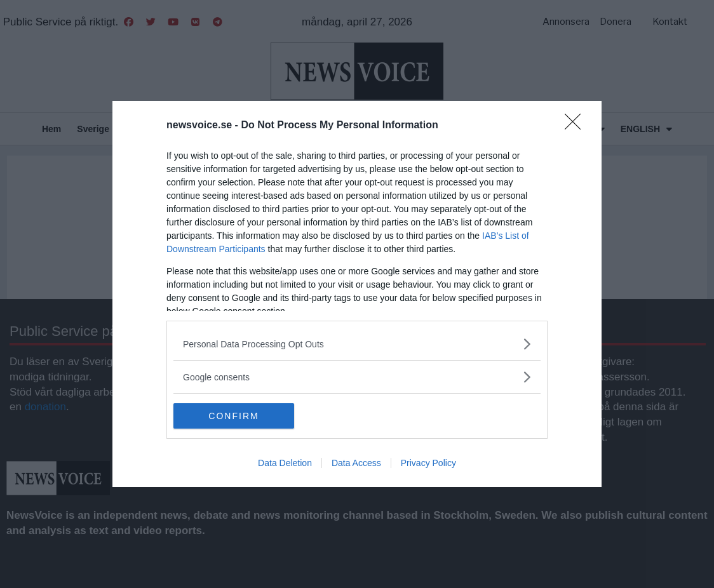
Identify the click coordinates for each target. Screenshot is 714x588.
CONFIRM (233, 415)
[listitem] (357, 344)
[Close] (577, 126)
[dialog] (357, 294)
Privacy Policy (428, 463)
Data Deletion (285, 463)
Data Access (356, 463)
